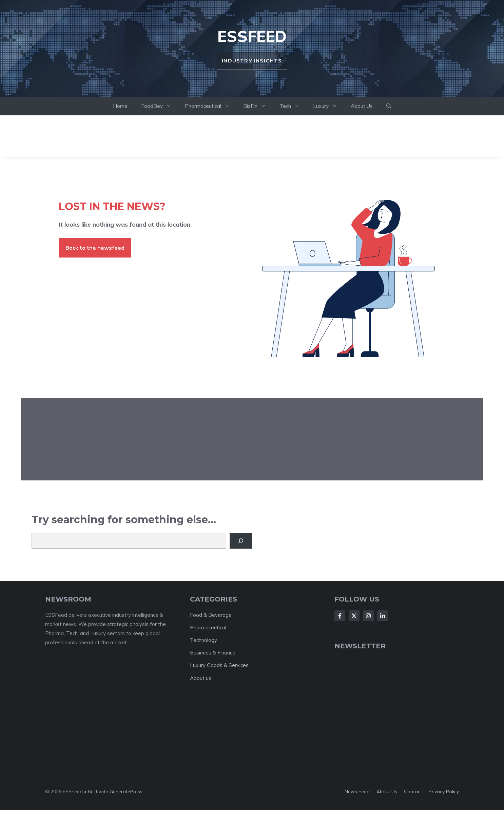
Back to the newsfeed (95, 248)
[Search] (241, 541)
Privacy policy (444, 792)
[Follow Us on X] (354, 616)
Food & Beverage (211, 615)
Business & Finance (213, 653)
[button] (389, 106)
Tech (293, 106)
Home (120, 106)
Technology (203, 640)
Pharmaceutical (211, 106)
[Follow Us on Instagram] (368, 616)
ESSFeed (252, 36)
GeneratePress (126, 792)
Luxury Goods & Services (219, 665)
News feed (357, 792)
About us (201, 678)
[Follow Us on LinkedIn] (383, 616)
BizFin (258, 106)
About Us (362, 106)
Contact (413, 792)
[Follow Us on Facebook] (340, 616)
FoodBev (160, 106)
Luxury (328, 106)
